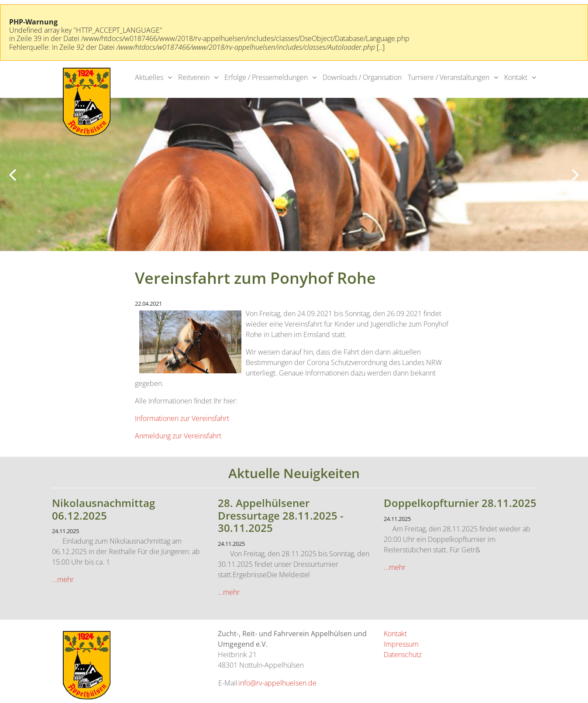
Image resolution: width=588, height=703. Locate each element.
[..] (381, 47)
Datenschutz (403, 655)
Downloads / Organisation (362, 77)
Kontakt (516, 77)
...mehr (63, 579)
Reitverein (194, 77)
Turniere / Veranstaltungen (449, 77)
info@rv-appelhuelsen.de (277, 683)
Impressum (401, 644)
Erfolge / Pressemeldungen (266, 77)
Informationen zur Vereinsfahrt (182, 418)
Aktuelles (149, 77)
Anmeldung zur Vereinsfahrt (178, 436)
